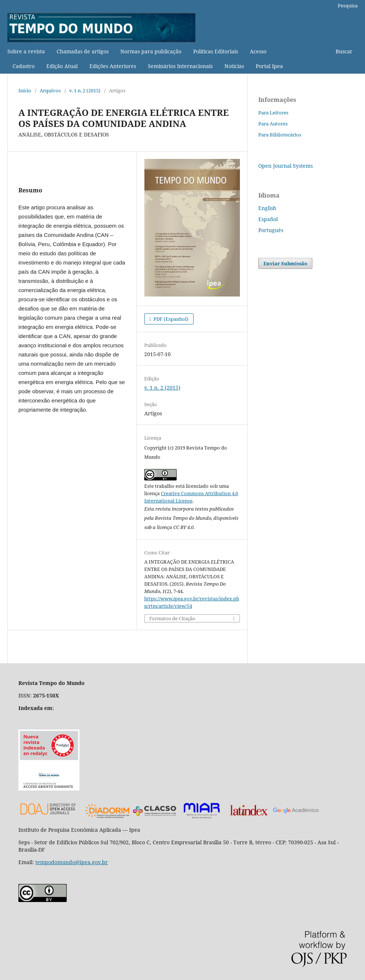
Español (268, 219)
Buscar (344, 51)
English (267, 208)
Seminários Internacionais (180, 66)
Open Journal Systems (286, 166)
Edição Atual (62, 66)
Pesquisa (348, 6)
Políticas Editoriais (216, 51)
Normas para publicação (151, 51)
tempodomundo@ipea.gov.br (72, 862)
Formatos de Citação (172, 619)
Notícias (234, 66)
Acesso (258, 51)
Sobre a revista (26, 51)
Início (25, 90)
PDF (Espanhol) (170, 319)
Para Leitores (273, 113)
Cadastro (24, 66)
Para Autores (273, 124)
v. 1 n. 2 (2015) (85, 90)
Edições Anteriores (113, 66)
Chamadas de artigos (83, 51)
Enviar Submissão (285, 263)
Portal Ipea (269, 66)
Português (271, 230)
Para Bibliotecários (280, 135)
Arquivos (50, 90)
